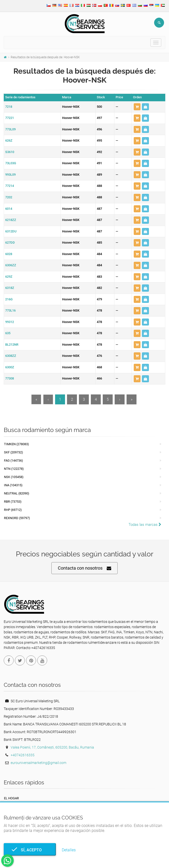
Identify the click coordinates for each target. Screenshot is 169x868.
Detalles (69, 850)
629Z (9, 277)
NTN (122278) (14, 469)
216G (9, 299)
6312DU (11, 231)
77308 (10, 378)
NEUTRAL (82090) (17, 493)
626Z (9, 140)
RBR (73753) (13, 502)
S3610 (10, 152)
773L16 (10, 310)
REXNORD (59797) (17, 518)
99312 (10, 322)
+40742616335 (23, 755)
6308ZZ (11, 356)
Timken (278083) (17, 444)
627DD (10, 243)
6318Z (10, 288)
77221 (10, 118)
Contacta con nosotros (84, 568)
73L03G (11, 163)
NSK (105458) (14, 477)
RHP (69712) (13, 510)
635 (8, 333)
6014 (9, 209)
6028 (9, 254)
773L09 (10, 129)
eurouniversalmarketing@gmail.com (38, 763)
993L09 (10, 175)
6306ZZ (11, 265)
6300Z (10, 367)
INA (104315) (13, 485)
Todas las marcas (145, 525)
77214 (10, 186)
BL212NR (12, 345)
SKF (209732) (14, 452)
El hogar (11, 798)
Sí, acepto (30, 850)
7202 (9, 197)
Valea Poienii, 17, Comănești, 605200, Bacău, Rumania (52, 747)
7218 (9, 107)
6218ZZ (11, 220)
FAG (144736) (14, 461)
